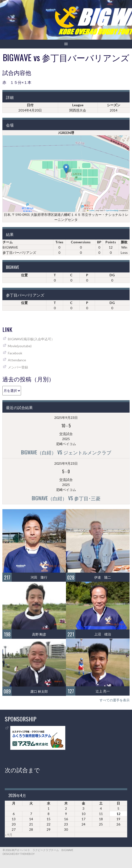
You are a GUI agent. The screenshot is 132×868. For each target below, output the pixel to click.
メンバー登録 (18, 367)
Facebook (15, 353)
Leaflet (91, 210)
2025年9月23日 (66, 418)
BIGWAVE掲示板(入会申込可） (31, 339)
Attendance (17, 360)
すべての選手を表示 (115, 700)
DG (112, 275)
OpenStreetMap (112, 210)
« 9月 (9, 835)
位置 (24, 275)
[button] (66, 169)
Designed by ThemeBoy (19, 854)
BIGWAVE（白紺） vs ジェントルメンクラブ (66, 452)
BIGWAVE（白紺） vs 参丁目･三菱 (66, 498)
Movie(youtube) (20, 346)
